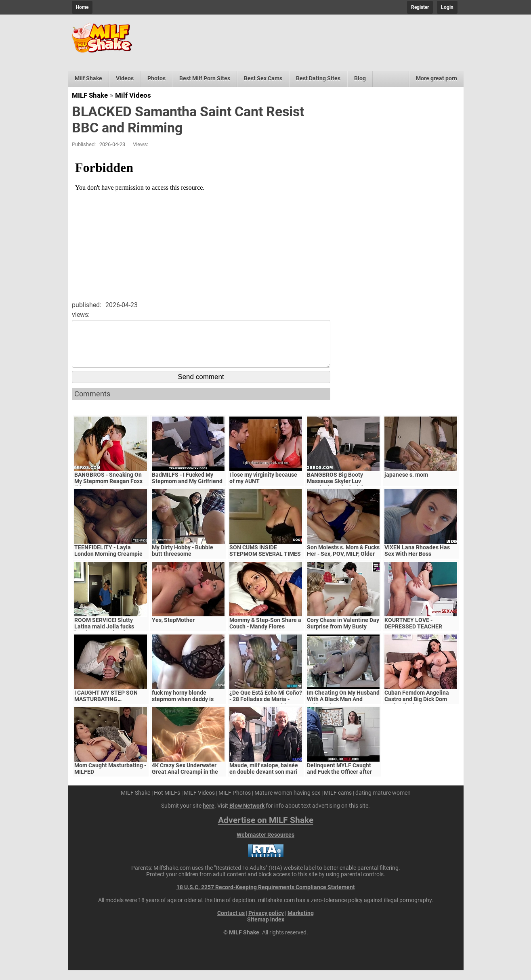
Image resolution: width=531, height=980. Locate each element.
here (209, 815)
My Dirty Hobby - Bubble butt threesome (183, 560)
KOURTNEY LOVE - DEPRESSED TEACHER (413, 633)
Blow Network (247, 815)
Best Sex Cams (263, 78)
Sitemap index (266, 929)
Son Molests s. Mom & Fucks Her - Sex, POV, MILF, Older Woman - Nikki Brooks (343, 563)
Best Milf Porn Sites (205, 78)
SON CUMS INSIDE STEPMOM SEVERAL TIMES (265, 560)
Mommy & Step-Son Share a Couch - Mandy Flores (265, 633)
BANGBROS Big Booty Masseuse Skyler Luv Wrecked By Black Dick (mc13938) (336, 494)
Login (447, 7)
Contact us (231, 923)
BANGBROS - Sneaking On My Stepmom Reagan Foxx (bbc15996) (108, 491)
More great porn (437, 78)
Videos (125, 78)
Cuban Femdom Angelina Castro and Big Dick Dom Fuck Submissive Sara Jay (418, 709)
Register (420, 7)
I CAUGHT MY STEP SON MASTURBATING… (106, 706)
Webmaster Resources (265, 844)
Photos (156, 78)
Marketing (301, 923)
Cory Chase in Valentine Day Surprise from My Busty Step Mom (343, 636)
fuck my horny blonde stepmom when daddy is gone (183, 709)
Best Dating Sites (318, 78)
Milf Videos (133, 95)
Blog (360, 78)
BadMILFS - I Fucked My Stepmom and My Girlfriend (187, 488)
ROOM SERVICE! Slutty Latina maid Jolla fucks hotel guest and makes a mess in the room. (106, 639)
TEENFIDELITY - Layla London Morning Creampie (108, 560)
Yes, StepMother (173, 630)
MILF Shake (90, 95)
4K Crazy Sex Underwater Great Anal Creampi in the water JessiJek (185, 781)
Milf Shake (88, 78)
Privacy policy (266, 923)
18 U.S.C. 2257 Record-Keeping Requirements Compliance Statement (266, 897)
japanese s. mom (406, 484)
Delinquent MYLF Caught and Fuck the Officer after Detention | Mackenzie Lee (341, 781)
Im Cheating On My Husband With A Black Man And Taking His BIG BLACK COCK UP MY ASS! (343, 712)
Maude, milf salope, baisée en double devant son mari (264, 778)
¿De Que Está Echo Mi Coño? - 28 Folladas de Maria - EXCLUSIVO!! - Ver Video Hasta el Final (266, 712)
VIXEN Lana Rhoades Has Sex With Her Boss (417, 560)
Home (82, 7)
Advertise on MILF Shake (266, 830)
